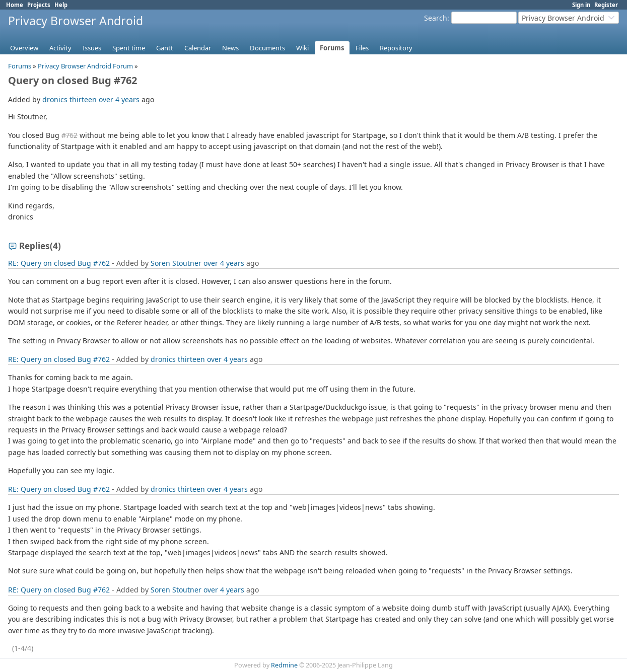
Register (606, 5)
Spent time (129, 48)
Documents (267, 48)
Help (61, 5)
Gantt (165, 48)
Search (436, 18)
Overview (24, 48)
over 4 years (119, 99)
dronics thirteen (69, 99)
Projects (39, 5)
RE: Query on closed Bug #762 (59, 263)
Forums (332, 48)
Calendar (198, 48)
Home (15, 5)
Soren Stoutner (176, 263)
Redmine (284, 665)
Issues (92, 48)
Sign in (581, 5)
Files (362, 48)
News (230, 48)
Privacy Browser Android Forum (85, 66)
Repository (396, 48)
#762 (69, 135)
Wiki (302, 48)
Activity (60, 48)
